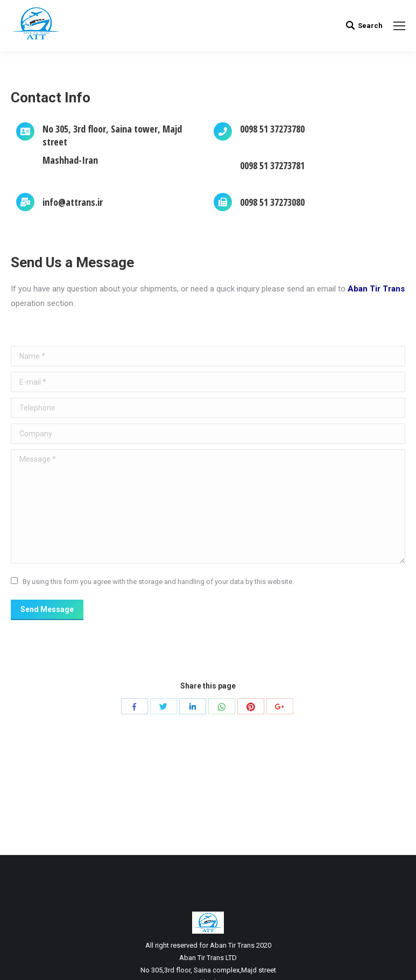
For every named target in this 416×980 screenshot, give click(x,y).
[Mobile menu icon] (399, 26)
